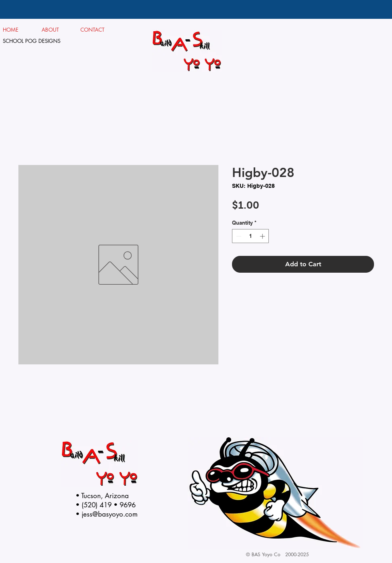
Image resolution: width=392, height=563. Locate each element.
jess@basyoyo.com (110, 514)
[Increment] (263, 236)
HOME (11, 30)
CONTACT (93, 30)
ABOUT (53, 30)
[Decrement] (238, 236)
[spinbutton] (251, 236)
